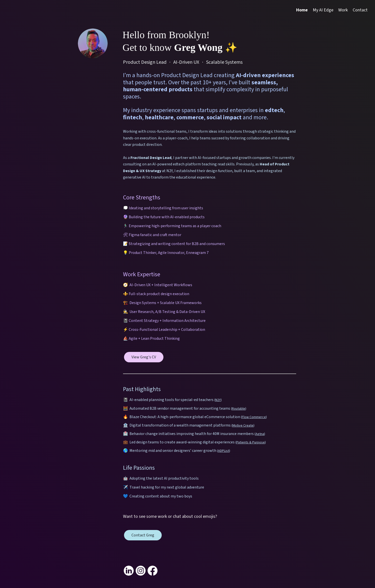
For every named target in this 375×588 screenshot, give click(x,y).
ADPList (224, 451)
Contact (360, 10)
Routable (239, 409)
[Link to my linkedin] (129, 571)
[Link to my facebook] (153, 571)
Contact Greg (143, 535)
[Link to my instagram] (141, 571)
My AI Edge (323, 10)
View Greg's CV (144, 357)
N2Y (218, 400)
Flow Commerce (254, 417)
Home (302, 10)
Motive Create (243, 426)
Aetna (260, 434)
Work (343, 10)
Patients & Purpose (251, 442)
